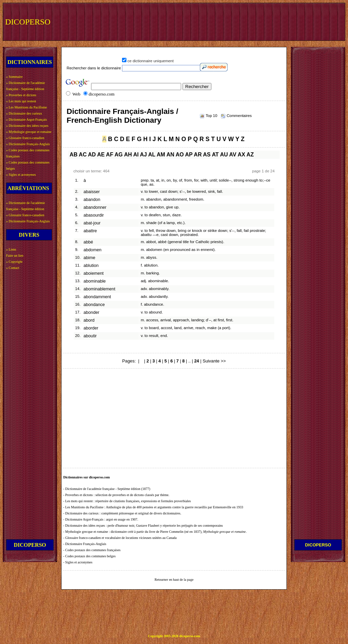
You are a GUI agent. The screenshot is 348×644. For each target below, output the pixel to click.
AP (189, 155)
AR (198, 155)
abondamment (97, 297)
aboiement (94, 273)
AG (119, 155)
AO (180, 155)
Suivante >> (214, 361)
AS (207, 155)
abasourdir (94, 215)
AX (241, 155)
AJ (143, 155)
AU (224, 155)
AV (233, 155)
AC (83, 155)
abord (89, 320)
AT (215, 155)
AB (74, 155)
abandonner (95, 207)
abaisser (92, 192)
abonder (91, 312)
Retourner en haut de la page (174, 580)
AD (92, 155)
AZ (250, 155)
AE (101, 155)
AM (161, 155)
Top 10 (211, 116)
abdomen (93, 250)
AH (128, 155)
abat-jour (92, 223)
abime (89, 258)
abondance (94, 305)
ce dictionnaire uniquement (151, 61)
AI (136, 155)
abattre (90, 231)
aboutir (90, 336)
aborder (91, 328)
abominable (95, 281)
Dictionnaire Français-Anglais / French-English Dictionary (122, 116)
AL (152, 155)
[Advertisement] (218, 21)
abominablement (99, 289)
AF (110, 155)
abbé (88, 242)
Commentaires (239, 116)
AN (170, 155)
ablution (91, 266)
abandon (92, 200)
